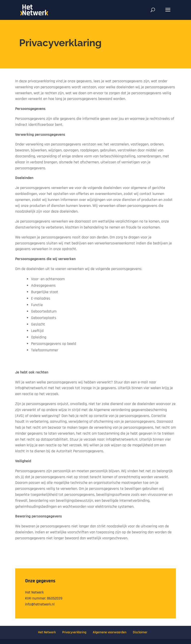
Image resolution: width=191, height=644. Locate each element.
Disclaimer (140, 632)
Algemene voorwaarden (110, 632)
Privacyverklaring (74, 632)
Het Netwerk (47, 632)
